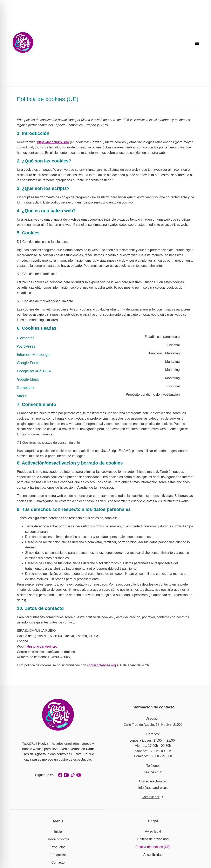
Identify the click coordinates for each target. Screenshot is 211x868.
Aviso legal (153, 831)
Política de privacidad (153, 839)
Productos (58, 847)
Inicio (58, 832)
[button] (197, 43)
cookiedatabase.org (102, 665)
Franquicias (58, 855)
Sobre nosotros (58, 839)
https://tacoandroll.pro (53, 142)
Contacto (58, 863)
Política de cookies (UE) (153, 847)
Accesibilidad (153, 855)
